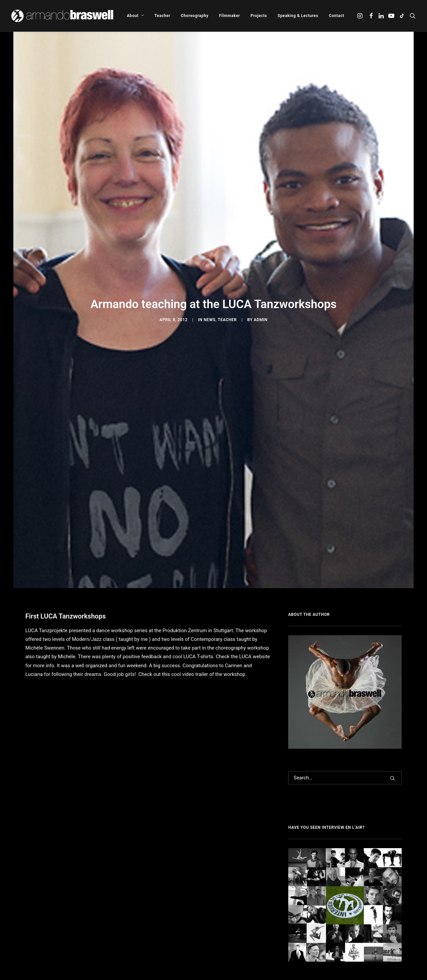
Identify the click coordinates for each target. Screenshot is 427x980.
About (135, 16)
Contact (337, 16)
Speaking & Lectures (298, 16)
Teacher (162, 16)
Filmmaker (230, 16)
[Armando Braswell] (63, 16)
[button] (360, 16)
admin (261, 273)
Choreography (195, 16)
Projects (259, 16)
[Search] (345, 684)
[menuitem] (135, 16)
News (209, 273)
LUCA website (254, 562)
